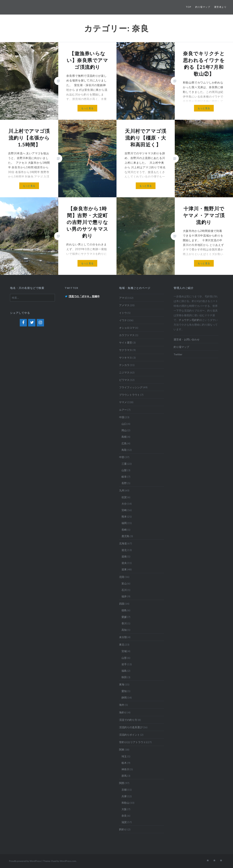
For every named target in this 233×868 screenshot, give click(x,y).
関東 (122, 749)
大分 (124, 504)
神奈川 (125, 769)
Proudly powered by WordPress (25, 861)
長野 (124, 483)
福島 (124, 671)
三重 (124, 464)
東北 (122, 644)
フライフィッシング (131, 387)
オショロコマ (127, 328)
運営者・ (179, 339)
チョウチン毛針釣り (190, 320)
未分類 (123, 637)
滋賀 (124, 822)
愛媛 (124, 617)
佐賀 (124, 497)
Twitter (178, 354)
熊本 (124, 516)
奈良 (124, 816)
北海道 (123, 543)
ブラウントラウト (129, 395)
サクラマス (126, 350)
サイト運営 (126, 342)
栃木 (124, 763)
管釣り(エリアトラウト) (133, 742)
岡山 (124, 430)
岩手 (124, 664)
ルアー (123, 410)
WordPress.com (68, 861)
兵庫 (124, 796)
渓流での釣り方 (128, 720)
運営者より (220, 7)
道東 (124, 569)
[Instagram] (40, 323)
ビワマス (124, 380)
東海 (122, 684)
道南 (124, 556)
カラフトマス (127, 335)
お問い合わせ (192, 339)
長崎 (124, 530)
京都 (124, 790)
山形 (124, 658)
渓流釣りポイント (129, 735)
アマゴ (123, 298)
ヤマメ (123, 402)
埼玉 (124, 756)
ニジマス (124, 372)
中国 (122, 417)
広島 (124, 443)
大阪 (124, 809)
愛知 (124, 691)
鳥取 (124, 450)
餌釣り (123, 829)
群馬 (124, 776)
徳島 (124, 610)
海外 (122, 705)
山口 (124, 424)
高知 (124, 630)
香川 (124, 623)
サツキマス (126, 357)
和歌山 (125, 803)
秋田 (124, 677)
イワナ (123, 320)
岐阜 (124, 477)
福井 (124, 596)
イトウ (123, 313)
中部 (122, 457)
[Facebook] (23, 323)
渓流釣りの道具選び (131, 727)
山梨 (124, 470)
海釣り (123, 712)
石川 (124, 590)
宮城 (124, 651)
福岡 (124, 523)
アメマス (124, 305)
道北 (124, 550)
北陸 (122, 577)
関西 (122, 783)
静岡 (124, 697)
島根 (124, 437)
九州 (122, 490)
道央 (124, 563)
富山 (124, 583)
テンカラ (124, 365)
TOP (189, 7)
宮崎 (124, 510)
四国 (122, 604)
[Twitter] (32, 323)
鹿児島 (125, 536)
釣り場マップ (203, 7)
